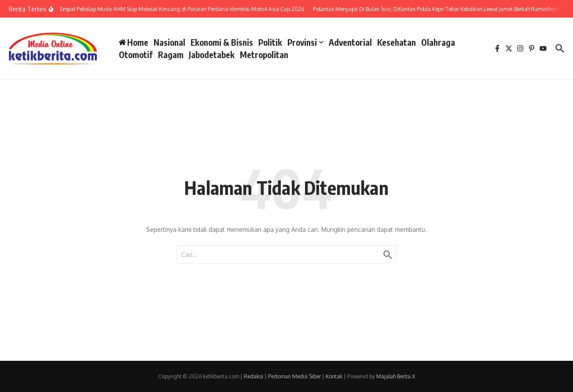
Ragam (171, 55)
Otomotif (136, 55)
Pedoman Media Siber (294, 376)
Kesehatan (397, 42)
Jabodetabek (212, 55)
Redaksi (253, 376)
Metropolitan (264, 55)
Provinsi (305, 42)
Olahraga (438, 42)
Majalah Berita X (396, 376)
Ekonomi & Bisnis (222, 42)
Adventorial (350, 42)
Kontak (334, 376)
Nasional (169, 42)
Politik (270, 42)
